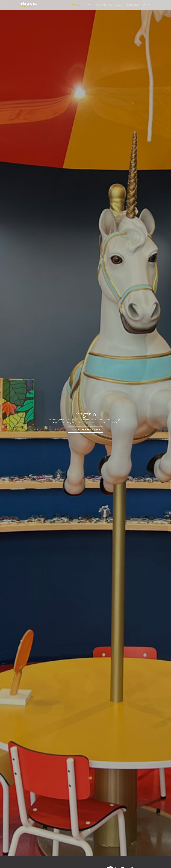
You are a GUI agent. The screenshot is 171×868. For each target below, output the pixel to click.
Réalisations (133, 5)
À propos (88, 5)
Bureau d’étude (104, 5)
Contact (147, 5)
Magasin (85, 414)
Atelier (119, 5)
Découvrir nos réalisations (85, 430)
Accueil (76, 5)
